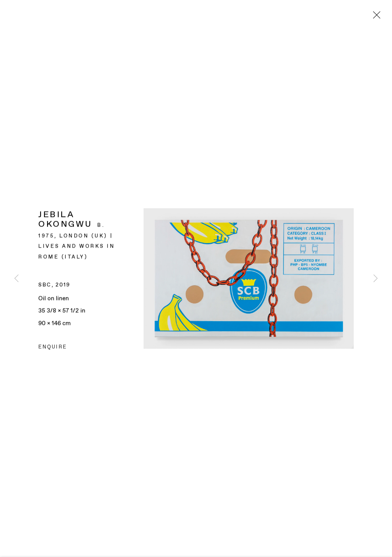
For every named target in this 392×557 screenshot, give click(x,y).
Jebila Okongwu (65, 220)
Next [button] (376, 278)
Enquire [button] (53, 348)
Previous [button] (16, 278)
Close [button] (375, 17)
